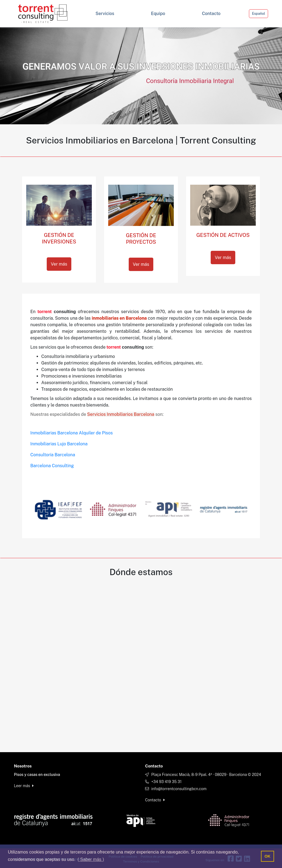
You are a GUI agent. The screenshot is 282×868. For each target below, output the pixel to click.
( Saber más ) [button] (91, 859)
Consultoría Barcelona (53, 455)
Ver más (59, 264)
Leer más (24, 786)
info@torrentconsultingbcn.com (179, 789)
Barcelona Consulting (52, 466)
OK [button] (268, 856)
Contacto (155, 800)
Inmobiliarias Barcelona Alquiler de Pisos (72, 433)
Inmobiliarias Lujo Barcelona (59, 444)
